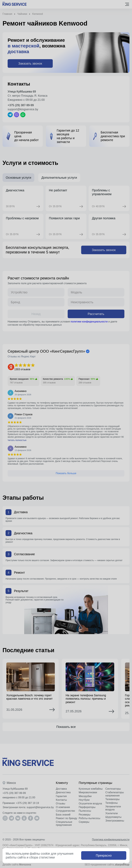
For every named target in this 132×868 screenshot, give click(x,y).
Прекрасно (104, 855)
